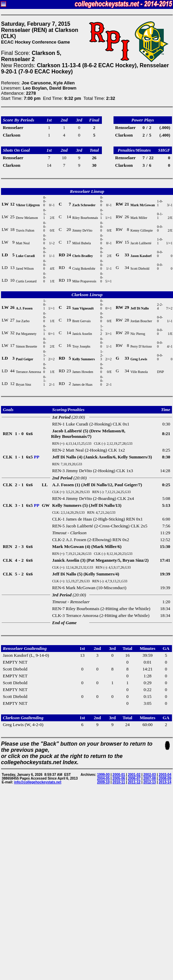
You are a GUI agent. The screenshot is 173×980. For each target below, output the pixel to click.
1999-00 (103, 775)
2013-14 (165, 782)
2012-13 (150, 782)
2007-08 (150, 778)
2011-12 (134, 782)
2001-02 (134, 775)
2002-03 (150, 775)
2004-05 (103, 778)
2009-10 (103, 782)
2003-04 (165, 775)
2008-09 (165, 778)
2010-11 (119, 782)
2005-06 (119, 778)
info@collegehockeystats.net (38, 782)
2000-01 (119, 775)
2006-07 (134, 778)
